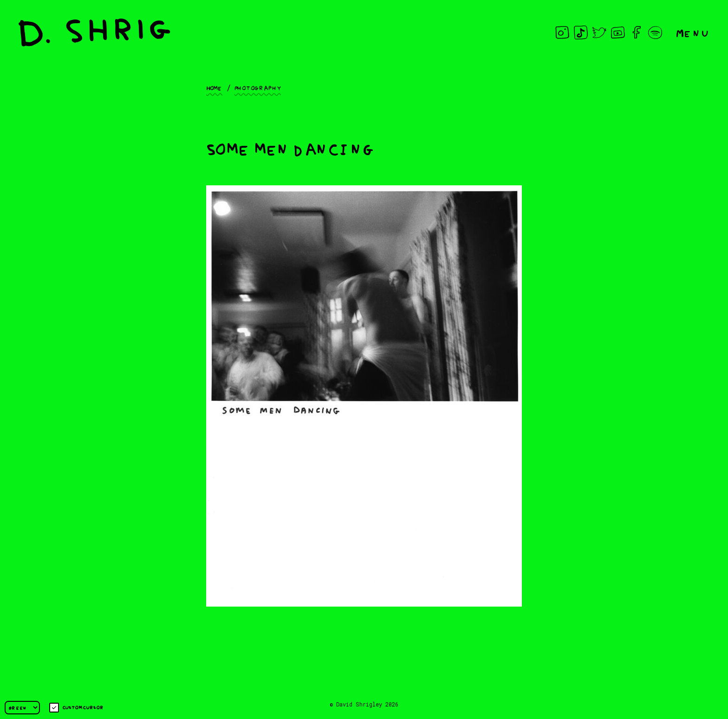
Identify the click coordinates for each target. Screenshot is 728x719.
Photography (258, 87)
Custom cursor (76, 708)
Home (214, 87)
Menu (693, 32)
